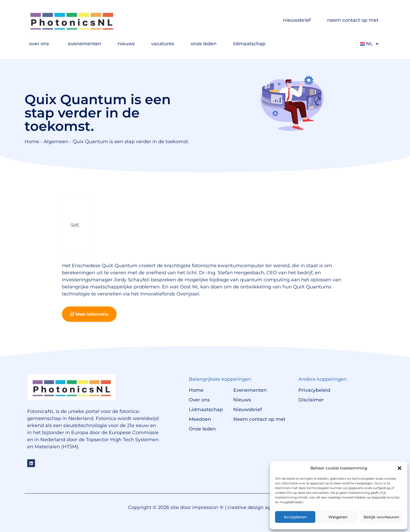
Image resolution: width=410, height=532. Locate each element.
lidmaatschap (250, 44)
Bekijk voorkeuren (381, 517)
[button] (400, 468)
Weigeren (338, 517)
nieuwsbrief (297, 20)
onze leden (204, 44)
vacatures (163, 44)
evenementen (85, 44)
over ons (40, 44)
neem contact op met (353, 20)
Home (32, 142)
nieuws (126, 44)
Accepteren (295, 517)
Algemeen (56, 142)
